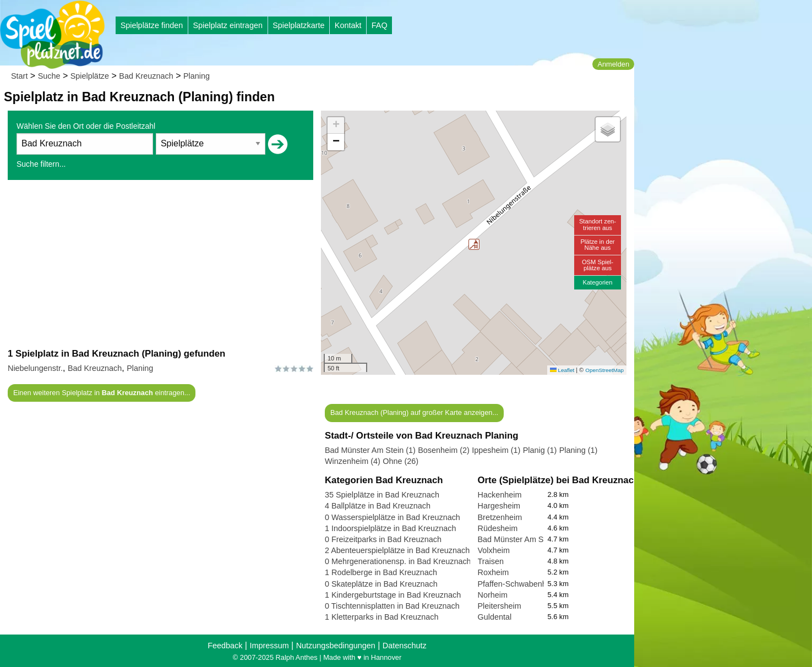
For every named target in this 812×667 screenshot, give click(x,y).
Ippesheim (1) (496, 450)
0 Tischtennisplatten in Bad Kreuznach (392, 606)
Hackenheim (500, 495)
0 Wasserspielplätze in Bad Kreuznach (393, 517)
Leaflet (562, 370)
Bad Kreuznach (146, 76)
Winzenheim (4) (353, 461)
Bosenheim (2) (444, 450)
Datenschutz (405, 646)
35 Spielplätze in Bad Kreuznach (382, 495)
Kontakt (348, 25)
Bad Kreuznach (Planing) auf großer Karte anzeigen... (414, 412)
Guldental (495, 617)
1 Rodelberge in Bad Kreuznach (381, 572)
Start (19, 76)
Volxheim (494, 550)
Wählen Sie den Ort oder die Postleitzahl (86, 126)
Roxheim (494, 572)
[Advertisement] (160, 264)
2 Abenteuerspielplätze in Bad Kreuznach (397, 550)
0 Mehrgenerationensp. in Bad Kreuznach (398, 561)
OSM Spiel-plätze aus (598, 265)
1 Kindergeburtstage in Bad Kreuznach (393, 595)
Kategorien (597, 282)
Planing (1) (579, 450)
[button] (474, 244)
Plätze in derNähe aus (597, 245)
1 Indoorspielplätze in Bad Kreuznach (390, 528)
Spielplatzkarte (298, 25)
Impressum (269, 646)
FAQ (380, 25)
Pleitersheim (500, 606)
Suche (49, 76)
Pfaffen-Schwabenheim (519, 584)
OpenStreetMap (604, 370)
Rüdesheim (498, 528)
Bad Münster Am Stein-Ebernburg (537, 539)
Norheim (493, 595)
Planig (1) (540, 450)
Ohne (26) (400, 461)
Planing (197, 76)
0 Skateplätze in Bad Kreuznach (381, 584)
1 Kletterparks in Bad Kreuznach (382, 617)
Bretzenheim (500, 517)
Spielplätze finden (152, 25)
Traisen (491, 561)
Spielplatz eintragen (227, 25)
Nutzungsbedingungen (336, 646)
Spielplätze (90, 76)
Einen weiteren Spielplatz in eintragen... (102, 393)
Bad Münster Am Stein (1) (370, 450)
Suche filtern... (41, 164)
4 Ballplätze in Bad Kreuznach (378, 506)
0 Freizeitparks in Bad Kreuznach (383, 539)
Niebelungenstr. (35, 368)
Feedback (225, 646)
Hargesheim (499, 506)
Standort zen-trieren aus (598, 224)
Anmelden (613, 64)
